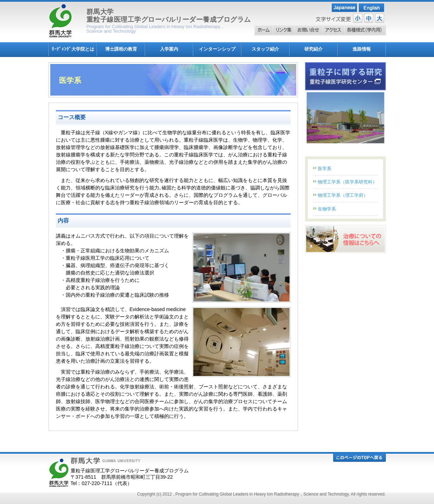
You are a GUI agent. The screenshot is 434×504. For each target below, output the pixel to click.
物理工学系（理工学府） (343, 195)
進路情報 (362, 49)
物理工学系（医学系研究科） (347, 182)
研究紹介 (313, 49)
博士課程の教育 (121, 49)
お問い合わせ (308, 30)
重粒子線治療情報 (345, 239)
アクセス (333, 30)
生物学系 (327, 209)
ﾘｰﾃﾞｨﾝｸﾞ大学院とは (73, 49)
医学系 (325, 169)
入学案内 (169, 49)
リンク (284, 30)
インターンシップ (217, 49)
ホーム (264, 30)
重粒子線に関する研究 (345, 76)
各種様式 (365, 30)
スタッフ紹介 (265, 49)
